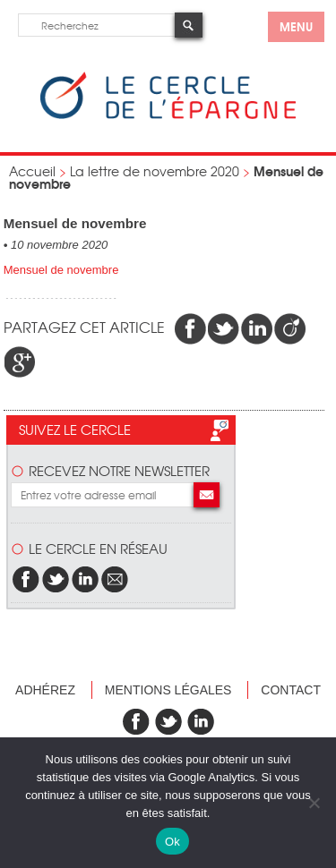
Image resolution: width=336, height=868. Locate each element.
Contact (291, 690)
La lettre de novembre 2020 (155, 171)
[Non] (314, 803)
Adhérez (45, 690)
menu (296, 26)
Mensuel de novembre (61, 270)
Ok (172, 842)
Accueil (32, 171)
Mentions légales (168, 690)
